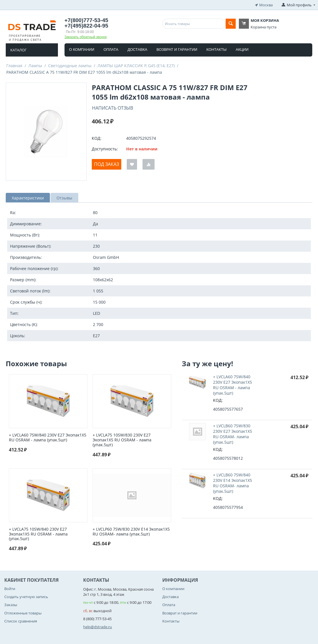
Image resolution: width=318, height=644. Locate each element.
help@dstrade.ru (97, 627)
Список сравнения (21, 621)
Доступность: (105, 149)
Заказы (11, 605)
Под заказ (107, 164)
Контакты (216, 50)
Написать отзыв (113, 108)
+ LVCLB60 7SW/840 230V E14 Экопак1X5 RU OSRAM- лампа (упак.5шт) (233, 483)
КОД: (97, 138)
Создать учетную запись (26, 597)
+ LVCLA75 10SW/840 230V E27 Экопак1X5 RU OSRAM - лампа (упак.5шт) (38, 534)
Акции (242, 50)
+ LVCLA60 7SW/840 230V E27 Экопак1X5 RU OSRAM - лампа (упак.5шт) (48, 438)
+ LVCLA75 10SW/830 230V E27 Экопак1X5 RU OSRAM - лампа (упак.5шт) (122, 440)
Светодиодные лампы (70, 66)
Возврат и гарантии (177, 50)
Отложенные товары (23, 613)
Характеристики (28, 198)
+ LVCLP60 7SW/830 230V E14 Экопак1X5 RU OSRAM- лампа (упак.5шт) (131, 532)
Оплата (111, 50)
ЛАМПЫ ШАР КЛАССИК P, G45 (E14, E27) (136, 66)
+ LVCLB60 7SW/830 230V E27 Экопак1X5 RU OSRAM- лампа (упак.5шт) (233, 434)
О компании (82, 50)
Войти (10, 589)
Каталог (18, 50)
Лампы (35, 66)
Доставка (137, 50)
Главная (14, 66)
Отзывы (64, 198)
